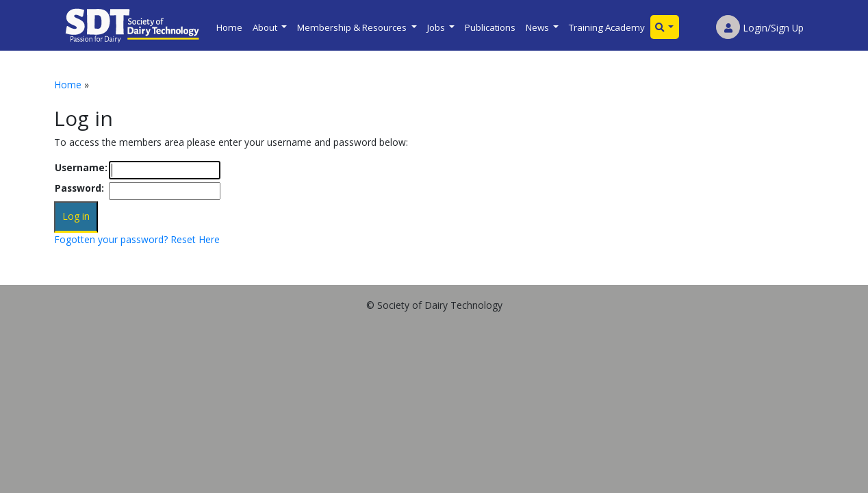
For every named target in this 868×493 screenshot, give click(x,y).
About (266, 27)
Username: (81, 167)
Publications (490, 27)
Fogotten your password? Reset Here (137, 239)
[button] (665, 27)
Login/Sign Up (760, 28)
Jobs (437, 27)
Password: (79, 188)
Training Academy (607, 27)
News (538, 27)
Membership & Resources (353, 27)
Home (229, 27)
